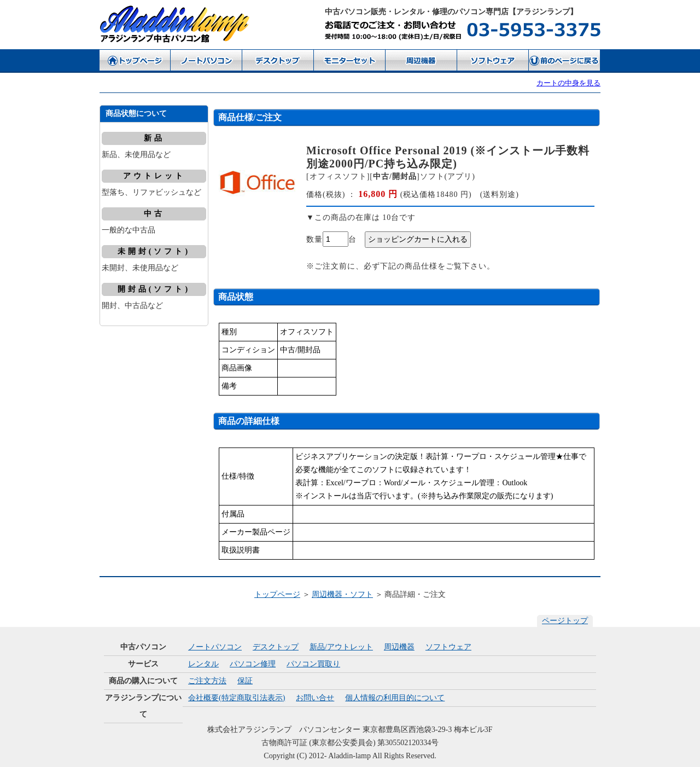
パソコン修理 (253, 664)
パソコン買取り (313, 664)
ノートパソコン (215, 647)
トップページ (277, 594)
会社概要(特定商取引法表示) (237, 698)
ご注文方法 (207, 681)
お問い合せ (315, 698)
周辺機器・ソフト (342, 594)
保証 (245, 681)
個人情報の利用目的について (395, 698)
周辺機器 (399, 647)
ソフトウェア (448, 647)
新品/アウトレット (341, 647)
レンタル (203, 664)
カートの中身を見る (568, 83)
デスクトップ (276, 647)
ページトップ (565, 621)
